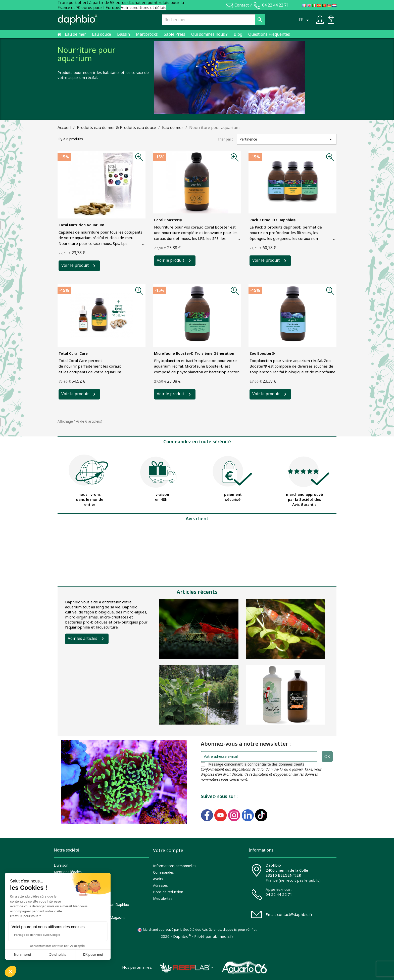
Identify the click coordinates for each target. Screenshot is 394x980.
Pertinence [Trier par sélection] (287, 139)
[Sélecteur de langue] (305, 20)
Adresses (160, 885)
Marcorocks (147, 34)
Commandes (163, 872)
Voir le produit (75, 265)
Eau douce (102, 34)
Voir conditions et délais (144, 8)
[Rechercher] (213, 20)
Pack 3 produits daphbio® (273, 220)
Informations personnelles (175, 866)
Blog (238, 34)
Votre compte (168, 850)
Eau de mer (75, 34)
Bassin (124, 34)
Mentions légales (68, 872)
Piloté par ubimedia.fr (214, 936)
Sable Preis (175, 34)
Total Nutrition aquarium (81, 225)
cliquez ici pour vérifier (239, 930)
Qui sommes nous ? (209, 34)
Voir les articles (83, 638)
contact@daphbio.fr (295, 914)
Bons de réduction (168, 892)
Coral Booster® (168, 220)
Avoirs (158, 879)
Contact (242, 5)
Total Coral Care (73, 353)
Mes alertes (163, 898)
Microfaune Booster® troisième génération (194, 353)
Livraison (61, 865)
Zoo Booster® (262, 353)
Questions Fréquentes (269, 34)
